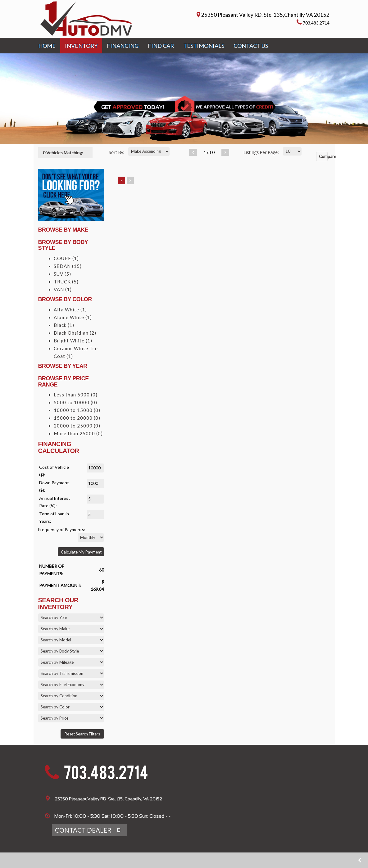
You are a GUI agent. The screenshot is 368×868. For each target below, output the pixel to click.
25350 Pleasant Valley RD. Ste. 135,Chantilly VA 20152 (266, 14)
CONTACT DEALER (86, 828)
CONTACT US (251, 44)
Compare (323, 154)
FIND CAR (161, 44)
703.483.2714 (106, 773)
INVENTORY (81, 44)
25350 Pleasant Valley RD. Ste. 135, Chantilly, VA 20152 (108, 797)
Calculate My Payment (81, 550)
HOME (47, 44)
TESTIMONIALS (204, 44)
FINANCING (123, 44)
